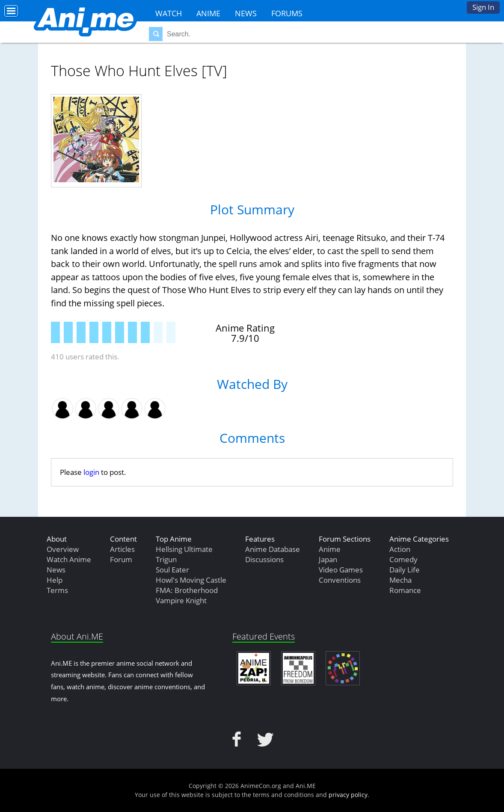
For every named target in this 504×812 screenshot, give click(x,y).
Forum (121, 559)
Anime (208, 13)
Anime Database (273, 549)
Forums (287, 13)
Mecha (400, 580)
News (246, 13)
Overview (63, 549)
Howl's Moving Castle (191, 580)
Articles (122, 549)
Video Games (341, 570)
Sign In (483, 7)
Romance (405, 590)
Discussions (264, 559)
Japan (328, 559)
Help (55, 580)
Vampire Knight (181, 600)
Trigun (166, 559)
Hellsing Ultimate (184, 549)
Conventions (340, 580)
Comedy (403, 559)
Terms (57, 590)
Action (400, 549)
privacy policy (348, 795)
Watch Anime (69, 559)
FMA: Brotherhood (187, 590)
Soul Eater (172, 570)
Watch (169, 13)
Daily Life (405, 570)
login (91, 472)
